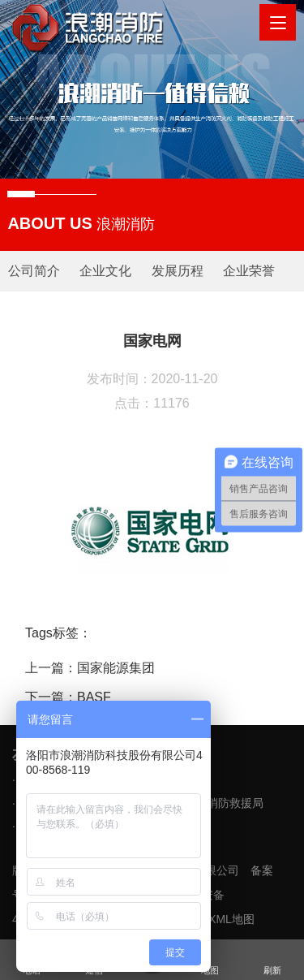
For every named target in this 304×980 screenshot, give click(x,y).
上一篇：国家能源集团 (90, 668)
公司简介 (34, 271)
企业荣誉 (249, 271)
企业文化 (105, 271)
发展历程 (178, 271)
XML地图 (231, 919)
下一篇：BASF (68, 697)
